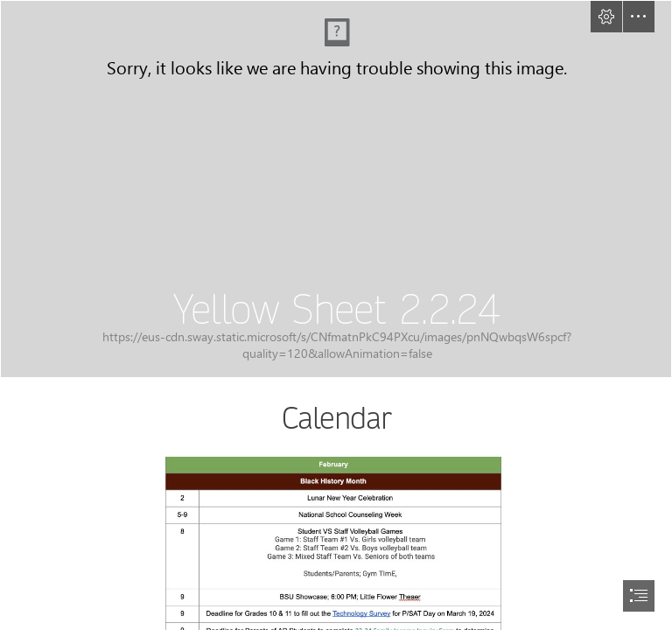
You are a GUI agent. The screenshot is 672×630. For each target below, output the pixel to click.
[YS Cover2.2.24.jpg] (336, 189)
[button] (606, 17)
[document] (336, 315)
